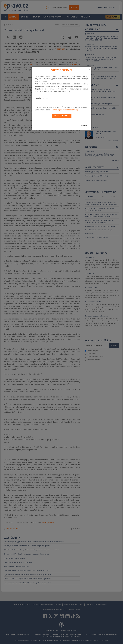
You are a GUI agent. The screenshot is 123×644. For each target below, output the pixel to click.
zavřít (84, 126)
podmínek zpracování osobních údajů (65, 110)
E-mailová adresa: (42, 98)
